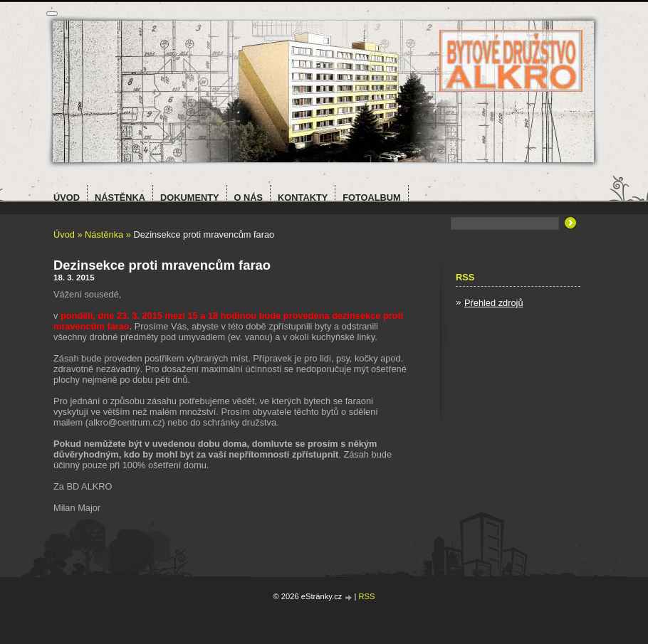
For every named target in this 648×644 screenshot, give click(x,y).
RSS (367, 596)
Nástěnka (104, 234)
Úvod (64, 234)
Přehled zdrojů (494, 303)
